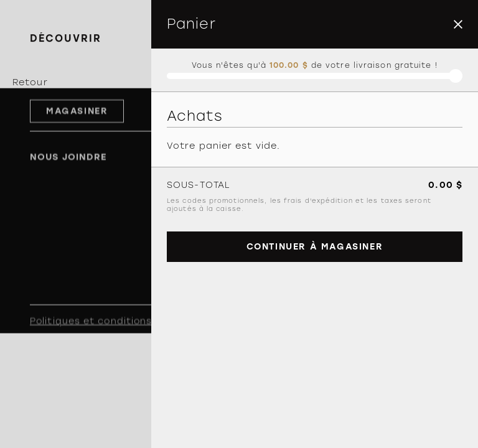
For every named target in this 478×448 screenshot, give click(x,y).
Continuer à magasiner (315, 247)
